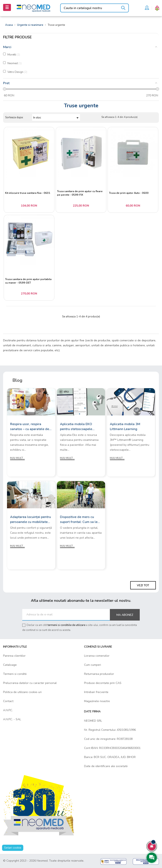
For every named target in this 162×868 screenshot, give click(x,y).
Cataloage (10, 665)
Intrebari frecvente (96, 692)
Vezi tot (143, 585)
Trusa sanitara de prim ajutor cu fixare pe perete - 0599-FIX (80, 193)
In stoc (57, 118)
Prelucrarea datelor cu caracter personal (30, 683)
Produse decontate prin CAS (103, 683)
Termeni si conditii (15, 674)
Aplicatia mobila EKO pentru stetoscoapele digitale (76, 427)
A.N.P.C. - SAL (12, 719)
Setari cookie (13, 848)
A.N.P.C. (8, 710)
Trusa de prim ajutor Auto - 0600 (129, 193)
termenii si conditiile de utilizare (66, 625)
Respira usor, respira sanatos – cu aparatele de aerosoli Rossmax (30, 427)
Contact (8, 701)
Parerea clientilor (14, 656)
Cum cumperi (93, 665)
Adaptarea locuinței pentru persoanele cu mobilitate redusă (31, 520)
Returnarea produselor (99, 674)
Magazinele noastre (97, 701)
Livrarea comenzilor (97, 656)
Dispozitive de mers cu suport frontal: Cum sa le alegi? (79, 520)
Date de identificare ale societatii (106, 766)
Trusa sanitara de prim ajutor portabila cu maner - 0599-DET (28, 281)
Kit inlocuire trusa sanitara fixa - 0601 (28, 193)
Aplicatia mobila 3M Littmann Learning (125, 427)
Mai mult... (17, 458)
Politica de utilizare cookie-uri (22, 692)
